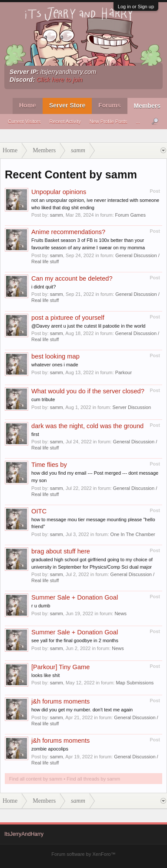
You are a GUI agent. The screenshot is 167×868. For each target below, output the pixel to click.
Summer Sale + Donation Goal (75, 597)
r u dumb (41, 606)
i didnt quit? (43, 287)
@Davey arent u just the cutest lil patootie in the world (88, 326)
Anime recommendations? (68, 232)
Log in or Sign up (136, 7)
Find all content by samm (36, 779)
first (35, 434)
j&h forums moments (60, 701)
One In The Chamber (133, 534)
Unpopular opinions (59, 192)
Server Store (67, 105)
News (120, 613)
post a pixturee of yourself (68, 318)
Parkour (124, 372)
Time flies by (49, 465)
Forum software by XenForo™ (83, 854)
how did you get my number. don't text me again (82, 710)
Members (147, 106)
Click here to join (60, 80)
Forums (109, 105)
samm (57, 215)
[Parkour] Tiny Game (60, 667)
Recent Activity (65, 121)
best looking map (55, 356)
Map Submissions (135, 683)
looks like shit (45, 675)
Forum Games (130, 215)
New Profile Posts (109, 121)
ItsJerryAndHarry (24, 834)
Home (28, 105)
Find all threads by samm (93, 779)
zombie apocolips (50, 749)
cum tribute (43, 399)
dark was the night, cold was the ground (87, 426)
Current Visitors (24, 121)
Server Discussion (132, 407)
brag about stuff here (61, 551)
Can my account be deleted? (72, 278)
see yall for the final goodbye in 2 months (75, 640)
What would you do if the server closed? (88, 391)
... (138, 121)
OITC (39, 511)
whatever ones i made (55, 365)
